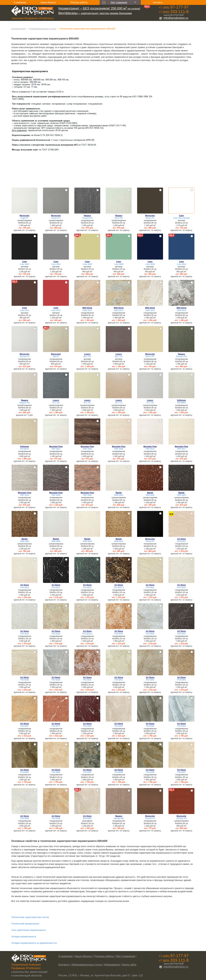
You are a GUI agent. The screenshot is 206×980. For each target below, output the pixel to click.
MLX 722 (119, 357)
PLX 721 (119, 403)
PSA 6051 (119, 680)
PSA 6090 (150, 772)
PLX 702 (56, 403)
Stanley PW (119, 818)
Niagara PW (24, 403)
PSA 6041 (87, 680)
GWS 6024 (181, 310)
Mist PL (56, 357)
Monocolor (25, 216)
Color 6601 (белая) (181, 218)
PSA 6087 (87, 772)
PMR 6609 (87, 541)
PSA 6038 (25, 680)
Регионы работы (79, 2)
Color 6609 (150, 264)
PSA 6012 (87, 588)
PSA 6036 (150, 634)
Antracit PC (56, 218)
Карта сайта (129, 965)
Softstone (181, 400)
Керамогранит (19, 29)
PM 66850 (181, 403)
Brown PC (150, 218)
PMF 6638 (87, 495)
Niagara (87, 216)
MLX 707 (87, 357)
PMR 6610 (119, 541)
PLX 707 (87, 403)
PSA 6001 (181, 541)
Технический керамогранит (25, 924)
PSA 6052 (150, 680)
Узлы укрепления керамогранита (28, 930)
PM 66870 (24, 449)
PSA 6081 (119, 726)
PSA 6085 (25, 772)
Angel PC (24, 218)
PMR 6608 (56, 541)
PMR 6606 (24, 541)
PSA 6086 (56, 772)
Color (181, 216)
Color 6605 (87, 264)
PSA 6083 (181, 726)
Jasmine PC (24, 357)
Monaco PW (181, 357)
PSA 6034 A (87, 634)
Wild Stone (87, 308)
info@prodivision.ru (174, 18)
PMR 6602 (150, 495)
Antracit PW (87, 218)
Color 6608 (119, 264)
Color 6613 (56, 310)
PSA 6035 (119, 634)
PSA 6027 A (119, 588)
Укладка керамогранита (24, 937)
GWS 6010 (87, 310)
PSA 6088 (119, 772)
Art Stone (182, 539)
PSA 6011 (56, 588)
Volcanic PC (150, 818)
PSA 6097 (181, 772)
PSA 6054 (181, 680)
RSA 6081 (87, 818)
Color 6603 (24, 264)
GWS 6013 (119, 310)
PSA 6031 (150, 588)
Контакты (158, 2)
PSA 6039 (56, 680)
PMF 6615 (150, 449)
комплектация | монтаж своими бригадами (95, 13)
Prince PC (150, 541)
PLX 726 (150, 403)
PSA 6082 (150, 726)
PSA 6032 (181, 588)
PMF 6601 (56, 449)
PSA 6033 (25, 634)
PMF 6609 (119, 449)
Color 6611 (24, 310)
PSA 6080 (87, 726)
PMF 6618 (25, 495)
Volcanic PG (181, 818)
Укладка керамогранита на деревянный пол (34, 943)
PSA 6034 (56, 634)
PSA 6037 (181, 634)
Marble (119, 493)
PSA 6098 (25, 818)
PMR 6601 (119, 495)
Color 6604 (56, 264)
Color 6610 (181, 264)
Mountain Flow (56, 447)
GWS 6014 (150, 310)
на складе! (99, 9)
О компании (20, 2)
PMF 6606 (87, 449)
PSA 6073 (56, 726)
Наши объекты (48, 2)
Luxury (87, 354)
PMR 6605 (181, 495)
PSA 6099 (56, 818)
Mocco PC (150, 357)
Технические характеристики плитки (30, 917)
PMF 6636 (56, 495)
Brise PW (119, 218)
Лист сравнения (119, 2)
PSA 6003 (25, 588)
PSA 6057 (25, 726)
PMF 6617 (181, 449)
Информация (112, 965)
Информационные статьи (43, 29)
